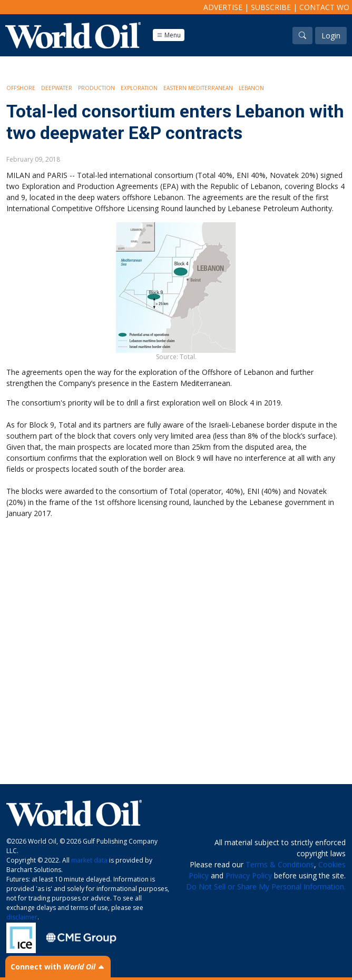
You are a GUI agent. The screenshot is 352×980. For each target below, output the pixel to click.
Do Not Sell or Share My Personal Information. (266, 887)
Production (96, 88)
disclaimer (22, 917)
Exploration (139, 88)
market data (89, 860)
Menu (169, 35)
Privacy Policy (249, 875)
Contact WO (324, 7)
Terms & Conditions (280, 864)
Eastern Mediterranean (198, 88)
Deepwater (57, 88)
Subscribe (271, 7)
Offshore (21, 88)
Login (331, 36)
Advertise (223, 7)
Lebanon (251, 88)
